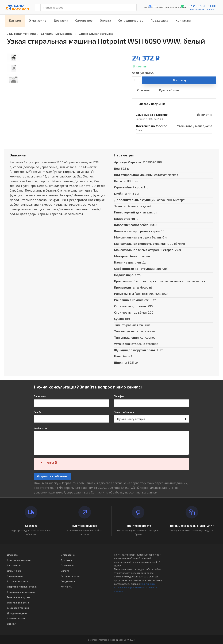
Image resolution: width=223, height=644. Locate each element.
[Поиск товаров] (89, 7)
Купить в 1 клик (169, 90)
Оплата (105, 20)
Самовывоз (84, 20)
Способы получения (152, 104)
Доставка (61, 20)
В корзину (180, 80)
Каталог (15, 20)
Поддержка (159, 20)
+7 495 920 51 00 (202, 6)
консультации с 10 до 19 (202, 9)
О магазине (37, 20)
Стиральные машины (57, 34)
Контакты (183, 20)
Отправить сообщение (52, 476)
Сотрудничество (131, 20)
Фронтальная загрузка (96, 34)
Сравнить (143, 90)
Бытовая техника (22, 34)
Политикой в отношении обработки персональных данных (135, 587)
